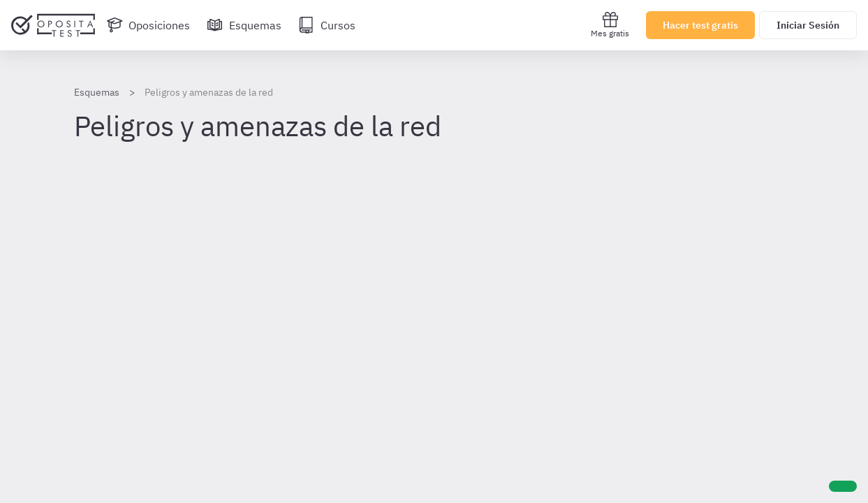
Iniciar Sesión (808, 25)
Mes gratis (610, 25)
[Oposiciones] (148, 25)
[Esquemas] (244, 25)
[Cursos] (327, 25)
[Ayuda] (843, 486)
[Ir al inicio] (53, 25)
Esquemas (97, 92)
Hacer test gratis (700, 25)
